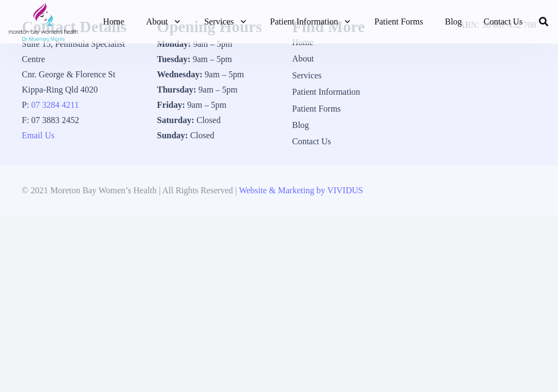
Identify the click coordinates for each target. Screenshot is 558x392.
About (303, 59)
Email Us (38, 135)
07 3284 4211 (55, 105)
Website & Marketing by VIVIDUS (301, 190)
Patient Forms (316, 109)
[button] (175, 22)
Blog (301, 125)
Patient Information (326, 92)
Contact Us (312, 141)
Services (307, 75)
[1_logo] (43, 22)
